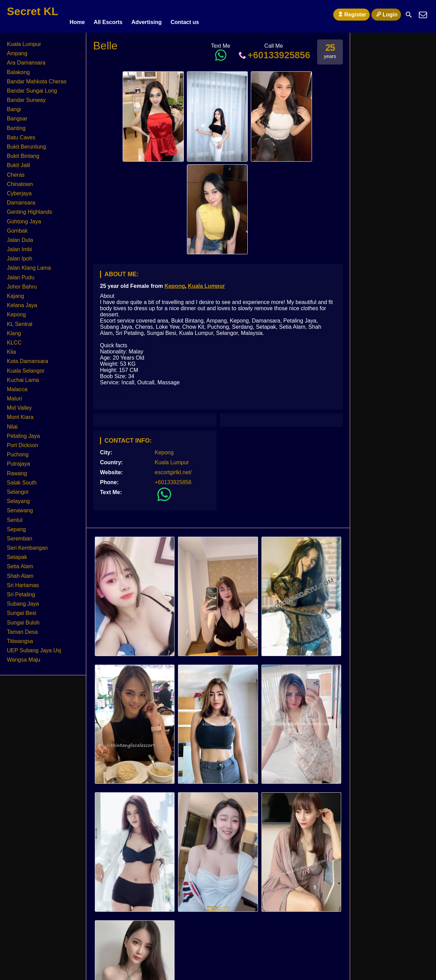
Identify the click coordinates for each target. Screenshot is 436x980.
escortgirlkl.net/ (173, 469)
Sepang (16, 526)
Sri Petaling (21, 591)
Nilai (12, 424)
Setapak (17, 554)
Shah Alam (20, 573)
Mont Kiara (20, 414)
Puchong (18, 451)
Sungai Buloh (23, 620)
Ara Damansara (26, 60)
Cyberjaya (19, 190)
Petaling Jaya (23, 433)
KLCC (14, 340)
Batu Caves (21, 134)
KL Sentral (20, 321)
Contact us (185, 15)
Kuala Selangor (26, 368)
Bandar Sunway (26, 97)
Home (77, 15)
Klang (14, 330)
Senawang (20, 507)
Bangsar (17, 116)
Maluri (14, 395)
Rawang (17, 470)
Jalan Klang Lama (29, 265)
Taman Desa (22, 629)
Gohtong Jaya (24, 218)
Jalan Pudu (21, 274)
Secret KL (32, 11)
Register (351, 14)
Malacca (17, 386)
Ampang (17, 50)
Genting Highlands (30, 209)
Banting (16, 125)
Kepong (175, 283)
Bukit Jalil (19, 162)
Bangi (14, 106)
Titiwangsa (20, 638)
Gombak (17, 228)
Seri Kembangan (27, 545)
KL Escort (113, 391)
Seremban (20, 535)
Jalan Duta (20, 237)
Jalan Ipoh (20, 255)
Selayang (18, 498)
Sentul (15, 517)
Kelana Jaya (22, 302)
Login (386, 14)
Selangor (18, 489)
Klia (12, 349)
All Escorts (108, 15)
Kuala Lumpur (206, 283)
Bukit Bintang (23, 153)
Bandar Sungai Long (32, 88)
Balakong (18, 69)
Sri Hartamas (23, 582)
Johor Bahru (22, 284)
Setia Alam (20, 564)
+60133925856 (274, 52)
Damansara (21, 200)
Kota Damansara (27, 358)
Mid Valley (19, 405)
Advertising (146, 15)
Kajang (15, 293)
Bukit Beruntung (26, 144)
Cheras (16, 172)
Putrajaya (19, 461)
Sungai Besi (21, 610)
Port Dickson (23, 442)
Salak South (22, 480)
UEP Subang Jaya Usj (34, 647)
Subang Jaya (23, 601)
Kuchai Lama (23, 377)
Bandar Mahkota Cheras (37, 78)
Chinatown (20, 181)
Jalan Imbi (19, 246)
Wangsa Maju (24, 657)
